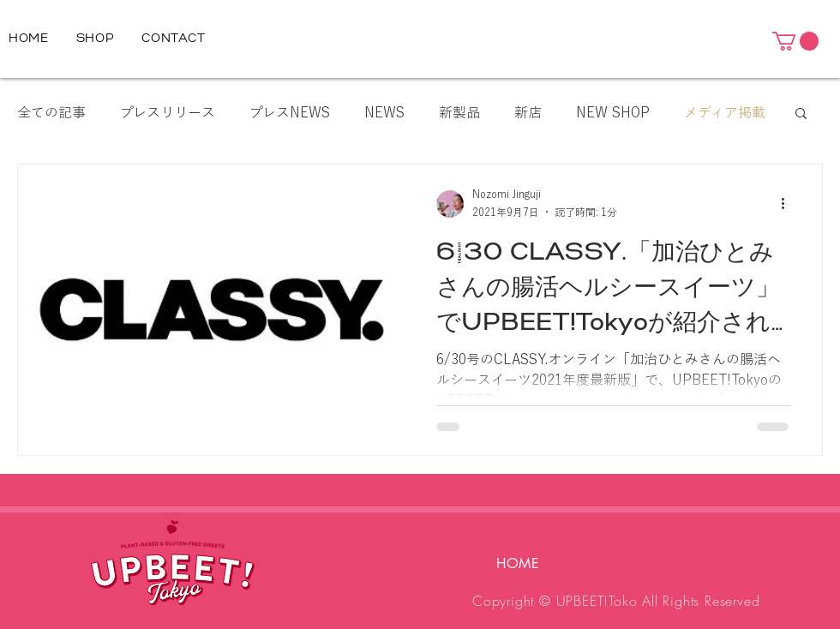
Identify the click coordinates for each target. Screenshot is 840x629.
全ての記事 (51, 112)
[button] (795, 41)
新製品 (459, 112)
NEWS (384, 112)
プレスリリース (168, 112)
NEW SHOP (613, 112)
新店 (528, 112)
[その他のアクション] (789, 204)
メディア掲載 (725, 112)
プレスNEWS (290, 112)
